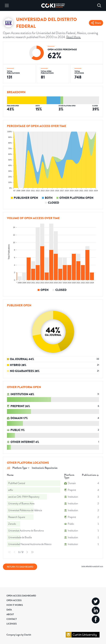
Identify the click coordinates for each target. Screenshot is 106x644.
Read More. (74, 37)
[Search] (99, 5)
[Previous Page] (15, 552)
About (10, 614)
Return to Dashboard (20, 567)
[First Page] (10, 552)
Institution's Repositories (45, 468)
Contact (12, 619)
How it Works (15, 605)
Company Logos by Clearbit (19, 635)
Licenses (12, 624)
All (9, 468)
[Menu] (7, 5)
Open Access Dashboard (21, 596)
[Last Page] (32, 552)
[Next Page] (27, 552)
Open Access (14, 600)
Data (9, 610)
